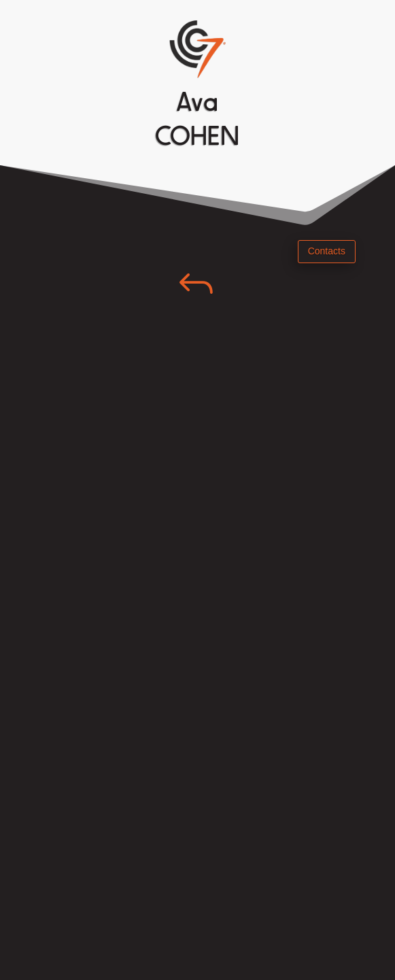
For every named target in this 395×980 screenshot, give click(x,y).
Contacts (327, 251)
